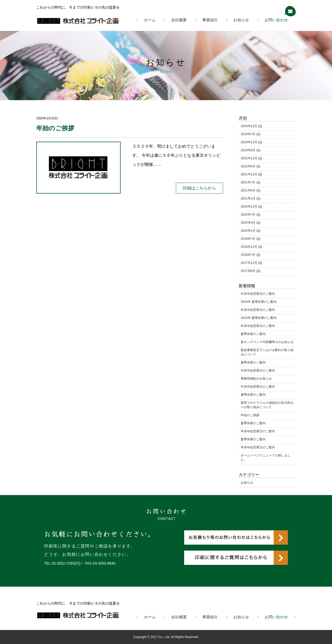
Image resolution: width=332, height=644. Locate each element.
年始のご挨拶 (55, 128)
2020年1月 (248, 231)
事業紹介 (210, 20)
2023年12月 (249, 142)
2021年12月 (249, 174)
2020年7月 (248, 215)
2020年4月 (248, 223)
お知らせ (241, 20)
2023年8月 (248, 150)
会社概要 (179, 20)
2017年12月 (249, 263)
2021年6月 (248, 190)
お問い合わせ (276, 20)
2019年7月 (248, 239)
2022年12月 (249, 158)
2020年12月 (249, 207)
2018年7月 (248, 255)
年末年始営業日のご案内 (258, 294)
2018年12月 (249, 247)
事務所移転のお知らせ (256, 379)
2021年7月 (248, 182)
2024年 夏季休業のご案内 (259, 302)
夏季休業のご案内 (253, 334)
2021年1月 (248, 198)
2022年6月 (248, 166)
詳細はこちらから (199, 188)
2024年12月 (249, 126)
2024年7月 (248, 134)
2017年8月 (248, 271)
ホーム (150, 20)
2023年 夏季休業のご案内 (259, 318)
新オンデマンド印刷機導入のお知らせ (267, 342)
